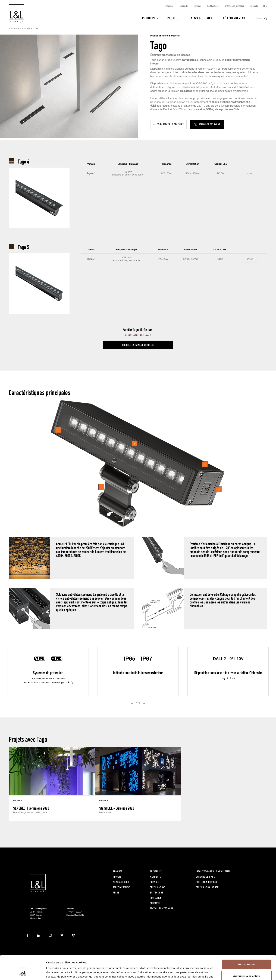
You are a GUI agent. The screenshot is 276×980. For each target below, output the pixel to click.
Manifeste (184, 6)
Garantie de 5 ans (205, 877)
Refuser (247, 968)
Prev (132, 703)
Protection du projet (207, 882)
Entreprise (169, 6)
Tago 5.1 (91, 259)
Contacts (254, 6)
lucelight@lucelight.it (76, 915)
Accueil (13, 29)
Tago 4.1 (91, 173)
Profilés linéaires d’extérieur (165, 36)
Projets (173, 18)
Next (144, 703)
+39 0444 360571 (75, 912)
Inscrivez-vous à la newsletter (213, 871)
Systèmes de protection (234, 6)
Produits (148, 18)
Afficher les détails (194, 973)
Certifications (213, 6)
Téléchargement (234, 18)
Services (198, 6)
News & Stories (202, 18)
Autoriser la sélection (247, 957)
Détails (250, 173)
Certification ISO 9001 (208, 887)
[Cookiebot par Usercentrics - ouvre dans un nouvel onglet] (23, 973)
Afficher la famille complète (138, 345)
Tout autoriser (247, 945)
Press (116, 893)
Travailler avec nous (161, 908)
